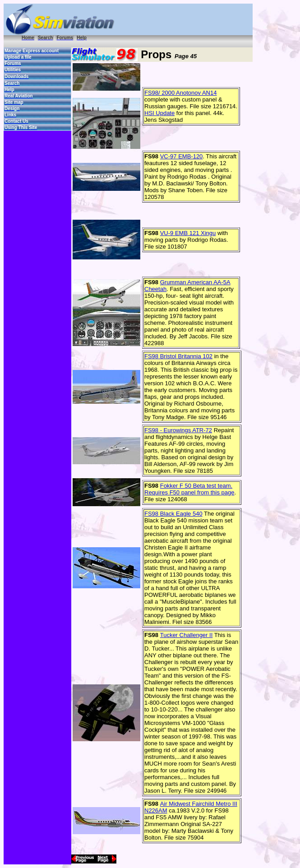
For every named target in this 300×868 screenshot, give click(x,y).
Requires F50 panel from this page (189, 492)
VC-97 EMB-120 (182, 156)
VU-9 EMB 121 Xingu (188, 233)
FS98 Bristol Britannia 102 (178, 356)
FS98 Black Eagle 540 (173, 514)
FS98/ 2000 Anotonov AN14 (180, 93)
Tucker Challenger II (187, 635)
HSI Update (159, 113)
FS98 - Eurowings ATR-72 (178, 430)
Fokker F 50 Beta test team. (196, 486)
